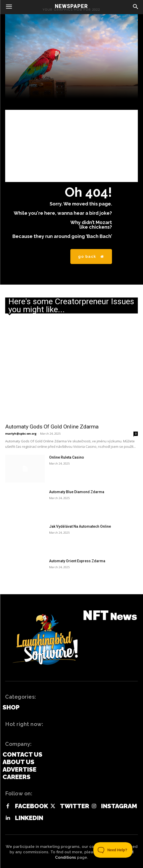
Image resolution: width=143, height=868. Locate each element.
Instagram (119, 806)
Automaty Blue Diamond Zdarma (77, 492)
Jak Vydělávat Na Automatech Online (80, 526)
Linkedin (29, 818)
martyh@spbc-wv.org (21, 433)
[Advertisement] (71, 146)
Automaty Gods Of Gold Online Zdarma (52, 427)
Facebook (32, 806)
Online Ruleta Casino (67, 457)
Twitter (75, 806)
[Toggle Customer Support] (113, 850)
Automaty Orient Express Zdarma (77, 561)
